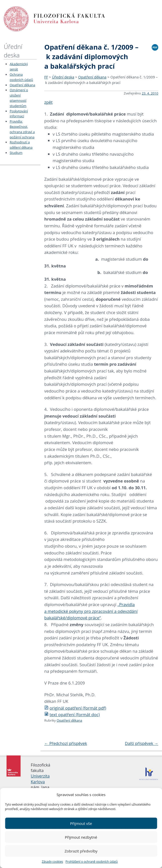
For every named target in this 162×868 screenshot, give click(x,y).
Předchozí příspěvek (66, 743)
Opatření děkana (22, 85)
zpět (48, 102)
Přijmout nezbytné (81, 837)
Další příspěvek (142, 743)
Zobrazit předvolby (81, 851)
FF (46, 77)
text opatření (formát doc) (72, 714)
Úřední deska (13, 51)
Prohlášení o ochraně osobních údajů (92, 862)
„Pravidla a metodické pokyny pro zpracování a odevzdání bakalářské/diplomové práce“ (91, 611)
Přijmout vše (81, 823)
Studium (16, 153)
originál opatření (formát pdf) (75, 708)
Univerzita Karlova (40, 779)
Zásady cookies (52, 862)
